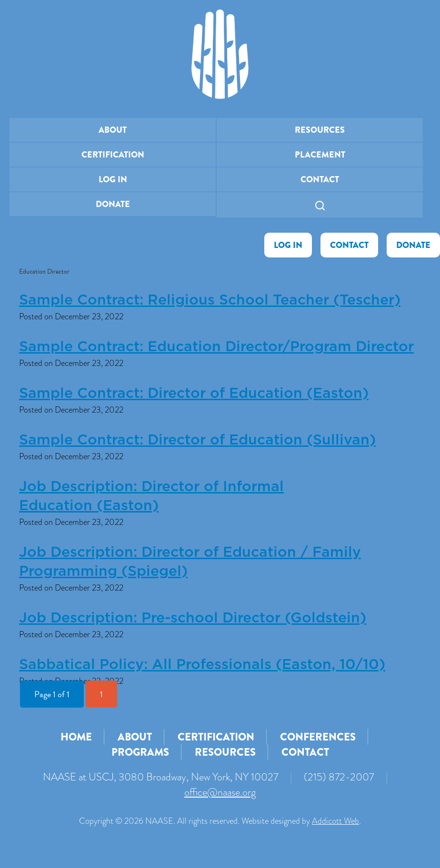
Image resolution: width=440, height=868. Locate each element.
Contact (320, 179)
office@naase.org (220, 792)
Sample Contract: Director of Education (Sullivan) (197, 440)
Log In (113, 179)
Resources (320, 130)
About (113, 130)
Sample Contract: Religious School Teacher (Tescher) (210, 300)
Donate (113, 204)
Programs (140, 752)
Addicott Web (335, 821)
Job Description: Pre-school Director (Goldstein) (193, 618)
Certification (113, 155)
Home (76, 737)
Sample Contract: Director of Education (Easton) (194, 394)
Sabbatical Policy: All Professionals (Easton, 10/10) (202, 665)
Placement (320, 155)
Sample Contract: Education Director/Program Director (216, 347)
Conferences (318, 737)
